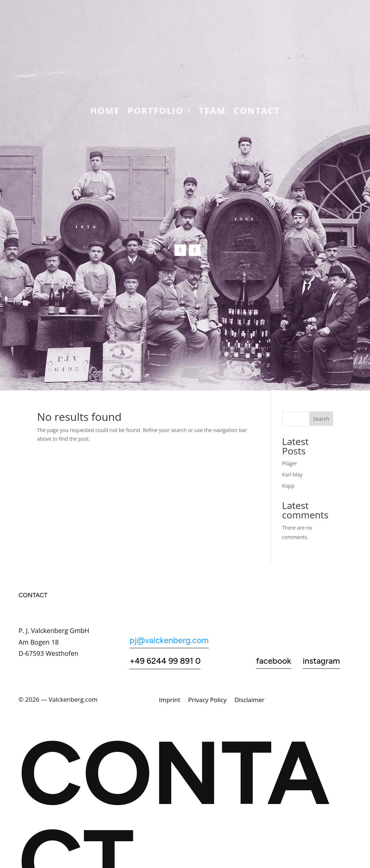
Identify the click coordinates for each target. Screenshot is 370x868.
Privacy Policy (207, 701)
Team (212, 112)
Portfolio (156, 112)
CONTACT (257, 112)
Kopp (288, 486)
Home (105, 112)
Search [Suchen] (321, 419)
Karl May (292, 474)
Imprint (170, 701)
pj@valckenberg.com (169, 640)
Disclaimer (249, 701)
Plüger (290, 463)
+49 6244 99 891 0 (165, 661)
